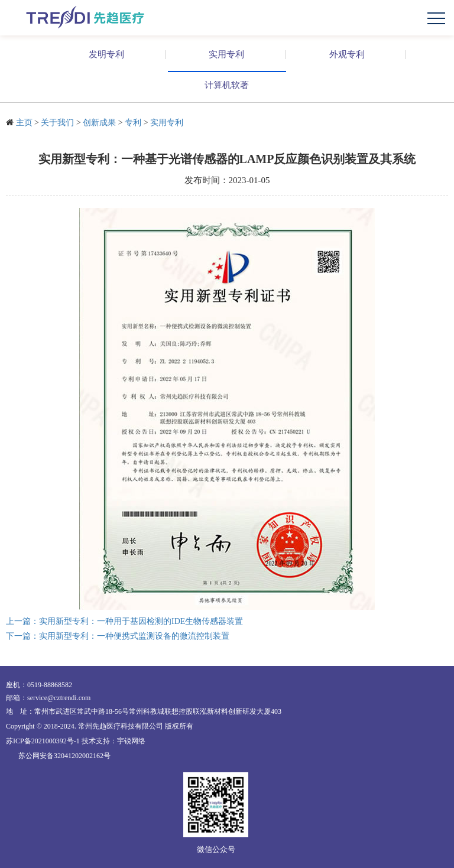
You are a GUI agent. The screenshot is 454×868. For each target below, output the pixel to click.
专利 (133, 123)
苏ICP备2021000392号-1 (43, 741)
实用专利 (167, 123)
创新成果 (99, 123)
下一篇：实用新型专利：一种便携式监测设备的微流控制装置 (118, 636)
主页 (24, 123)
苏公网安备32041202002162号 (64, 756)
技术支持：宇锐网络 (113, 741)
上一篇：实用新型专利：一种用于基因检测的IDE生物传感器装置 (124, 621)
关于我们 (57, 123)
